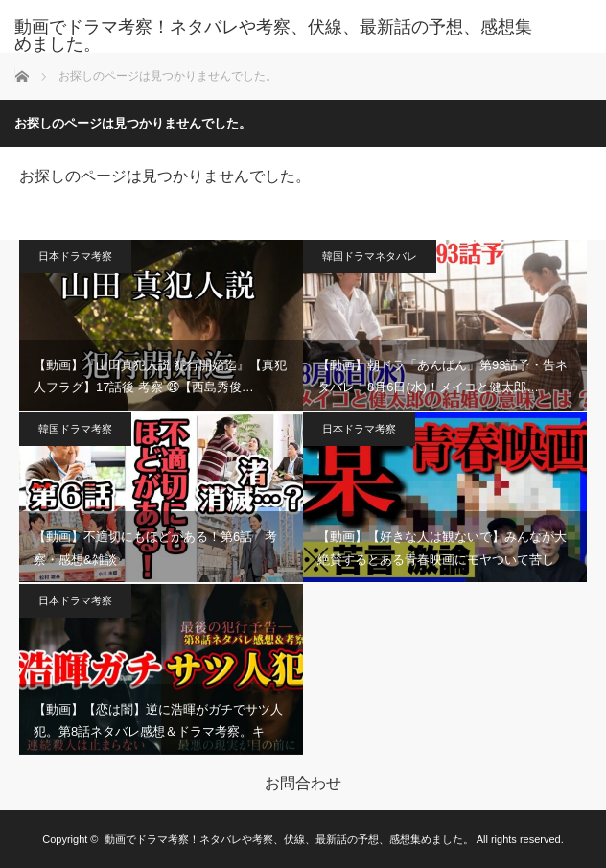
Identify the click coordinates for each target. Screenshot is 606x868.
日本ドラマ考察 (75, 256)
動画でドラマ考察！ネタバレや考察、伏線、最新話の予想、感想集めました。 (273, 35)
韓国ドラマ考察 (75, 429)
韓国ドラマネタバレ (370, 256)
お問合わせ (303, 784)
